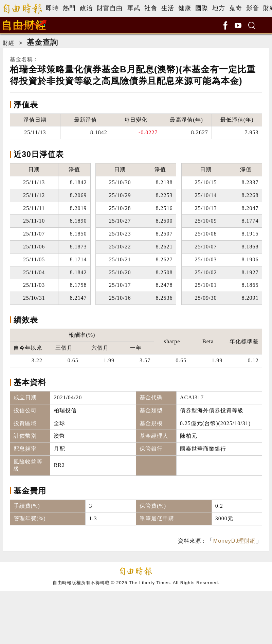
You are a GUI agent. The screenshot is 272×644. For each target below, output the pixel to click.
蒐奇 (236, 8)
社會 (151, 8)
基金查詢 (42, 42)
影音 (253, 8)
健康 (185, 8)
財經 (8, 43)
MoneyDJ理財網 (235, 541)
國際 (202, 8)
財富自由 (110, 8)
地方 (219, 8)
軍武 (134, 8)
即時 (52, 8)
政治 (86, 8)
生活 (168, 8)
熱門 (69, 8)
